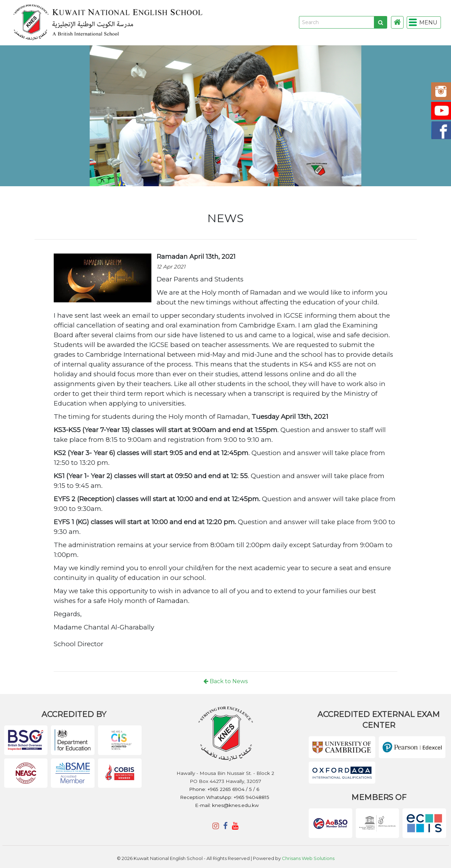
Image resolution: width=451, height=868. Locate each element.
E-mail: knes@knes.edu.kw (227, 805)
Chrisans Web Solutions (308, 858)
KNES (209, 22)
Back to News (225, 681)
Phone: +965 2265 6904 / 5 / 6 (225, 789)
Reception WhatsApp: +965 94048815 (225, 797)
